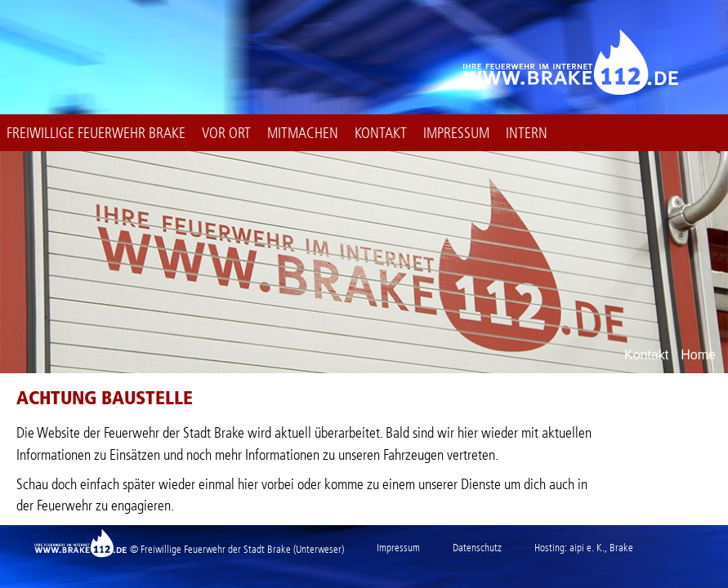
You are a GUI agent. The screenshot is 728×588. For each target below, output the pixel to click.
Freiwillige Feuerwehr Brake (96, 133)
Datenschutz (477, 548)
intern (527, 133)
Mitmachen (303, 133)
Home (698, 355)
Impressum (456, 133)
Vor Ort (226, 133)
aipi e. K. (587, 548)
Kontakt (381, 133)
